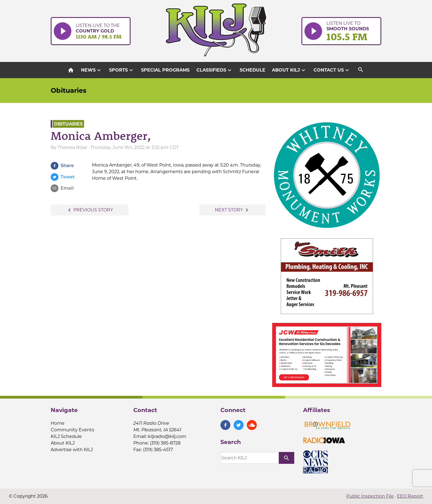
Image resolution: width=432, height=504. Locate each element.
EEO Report (410, 496)
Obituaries (69, 90)
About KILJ (289, 70)
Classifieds (215, 70)
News (92, 70)
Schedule (253, 70)
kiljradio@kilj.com (167, 436)
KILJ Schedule (66, 436)
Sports (122, 70)
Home (58, 423)
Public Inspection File (370, 496)
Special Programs (165, 70)
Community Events (72, 430)
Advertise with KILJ (72, 450)
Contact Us (332, 70)
